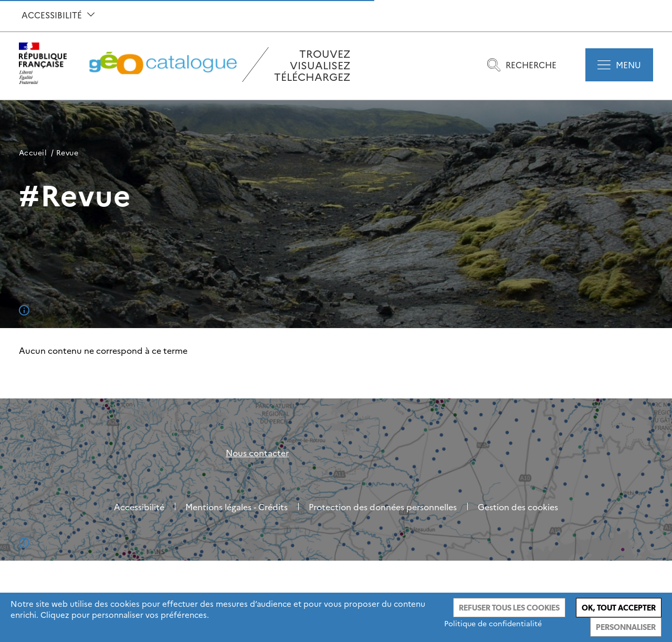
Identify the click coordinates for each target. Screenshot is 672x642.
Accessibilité (58, 15)
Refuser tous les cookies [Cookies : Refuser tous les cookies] (509, 608)
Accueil (33, 152)
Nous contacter (257, 452)
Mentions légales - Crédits (237, 507)
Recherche (522, 65)
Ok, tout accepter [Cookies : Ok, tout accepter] (619, 608)
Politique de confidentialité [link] (493, 623)
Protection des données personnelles (383, 507)
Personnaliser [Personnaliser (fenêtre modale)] (626, 627)
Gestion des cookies (518, 507)
